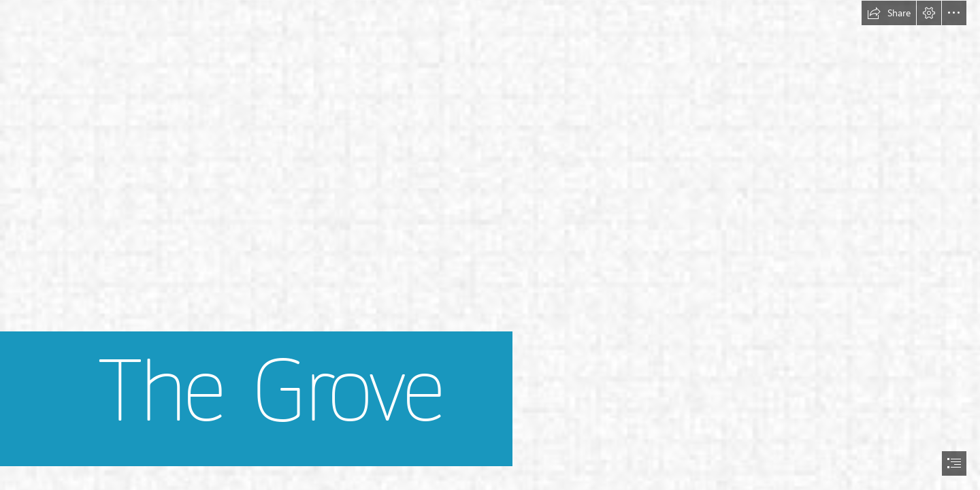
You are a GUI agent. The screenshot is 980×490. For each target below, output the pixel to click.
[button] (889, 13)
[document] (490, 245)
